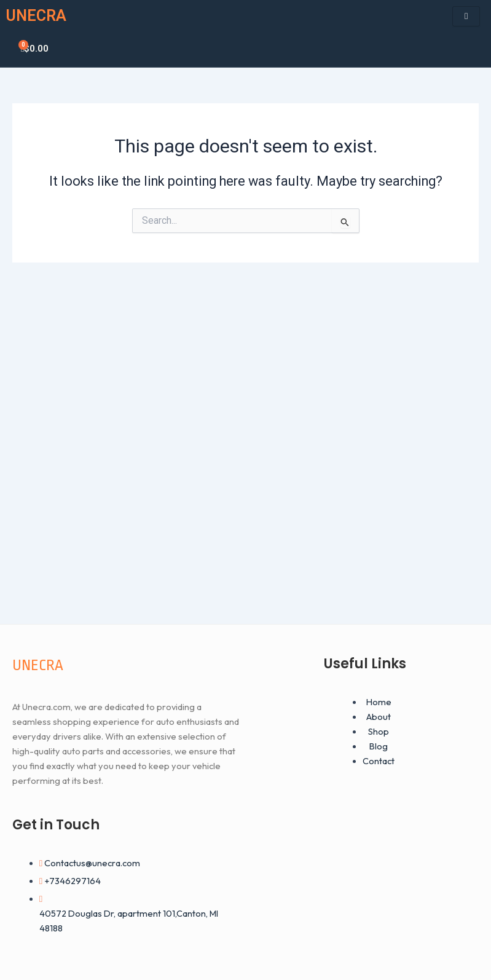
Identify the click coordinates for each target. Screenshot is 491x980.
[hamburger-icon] (466, 16)
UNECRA (36, 16)
